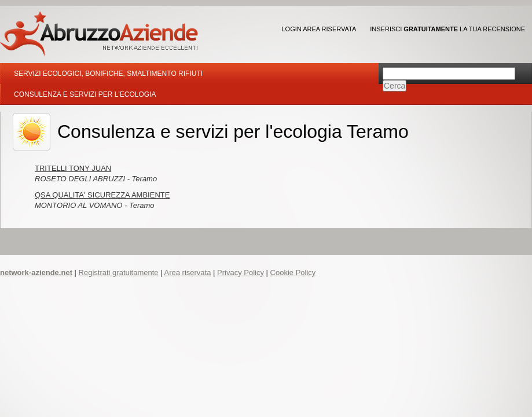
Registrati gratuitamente (119, 272)
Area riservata (187, 272)
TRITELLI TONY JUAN (73, 168)
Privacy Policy (241, 272)
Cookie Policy (293, 272)
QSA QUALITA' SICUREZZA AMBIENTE (102, 195)
